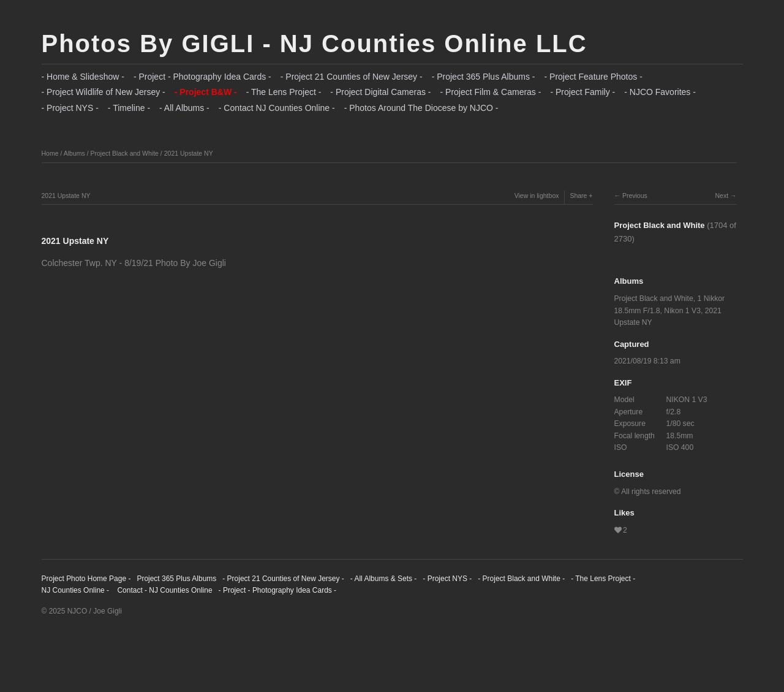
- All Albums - (184, 108)
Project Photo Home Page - (86, 579)
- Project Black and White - (521, 579)
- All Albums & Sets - (384, 579)
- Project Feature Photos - (594, 77)
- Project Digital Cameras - (380, 92)
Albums (74, 153)
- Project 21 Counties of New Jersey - (352, 77)
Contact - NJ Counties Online (164, 590)
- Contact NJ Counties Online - (277, 108)
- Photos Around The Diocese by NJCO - (421, 108)
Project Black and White (124, 153)
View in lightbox (537, 196)
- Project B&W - (206, 92)
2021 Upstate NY (189, 153)
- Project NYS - (70, 108)
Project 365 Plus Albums (176, 579)
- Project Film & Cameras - (491, 92)
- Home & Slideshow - (83, 77)
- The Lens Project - (284, 92)
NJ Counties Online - (76, 590)
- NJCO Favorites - (660, 92)
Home (50, 153)
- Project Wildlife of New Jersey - (104, 92)
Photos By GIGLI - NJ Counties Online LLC (315, 44)
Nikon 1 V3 (682, 311)
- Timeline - (129, 108)
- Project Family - (582, 92)
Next (722, 196)
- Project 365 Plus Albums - (484, 77)
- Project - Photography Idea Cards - (202, 77)
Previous (635, 196)
